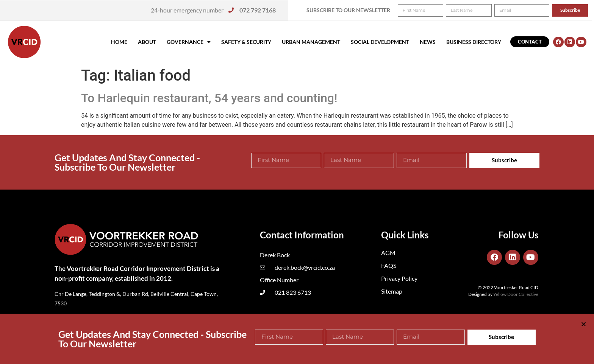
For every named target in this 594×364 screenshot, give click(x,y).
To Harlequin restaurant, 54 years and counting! (209, 98)
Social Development (380, 42)
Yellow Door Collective (516, 294)
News (428, 42)
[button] (578, 11)
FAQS (389, 265)
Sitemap (392, 291)
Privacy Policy (399, 278)
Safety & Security (246, 42)
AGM (388, 253)
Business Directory (474, 42)
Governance (189, 42)
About (147, 42)
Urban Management (311, 42)
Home (119, 42)
